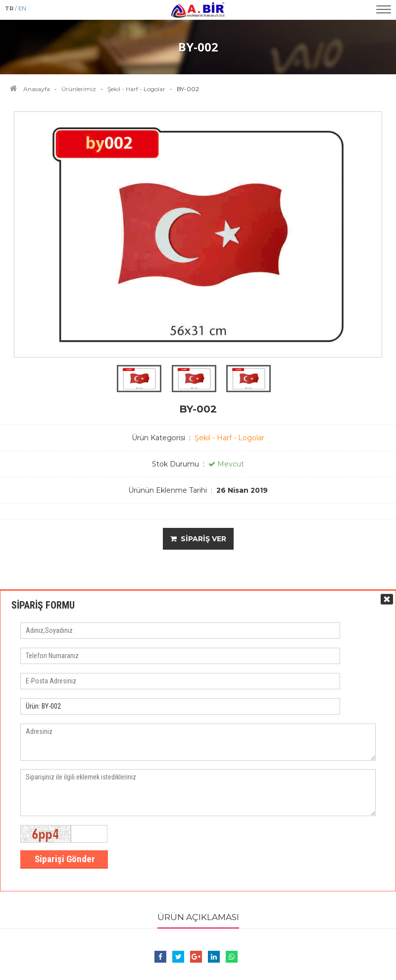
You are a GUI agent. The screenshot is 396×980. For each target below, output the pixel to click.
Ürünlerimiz (79, 89)
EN (22, 8)
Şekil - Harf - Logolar (136, 89)
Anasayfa (37, 89)
